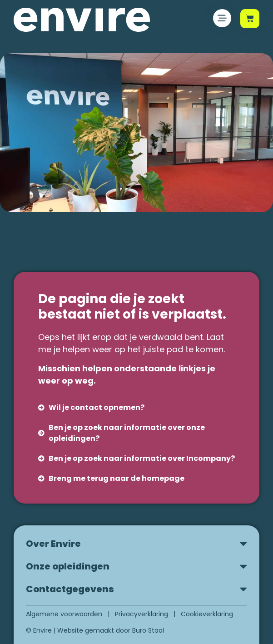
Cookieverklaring (207, 614)
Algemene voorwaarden (64, 614)
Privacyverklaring (141, 614)
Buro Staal (148, 630)
